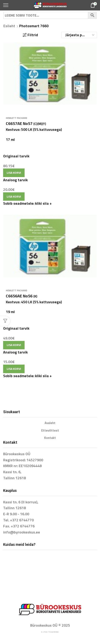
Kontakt (50, 438)
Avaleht (50, 423)
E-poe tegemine (50, 632)
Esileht (9, 26)
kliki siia (43, 203)
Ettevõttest (50, 430)
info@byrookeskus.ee (22, 532)
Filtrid (30, 35)
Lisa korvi (14, 173)
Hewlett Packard (16, 118)
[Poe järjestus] (79, 35)
